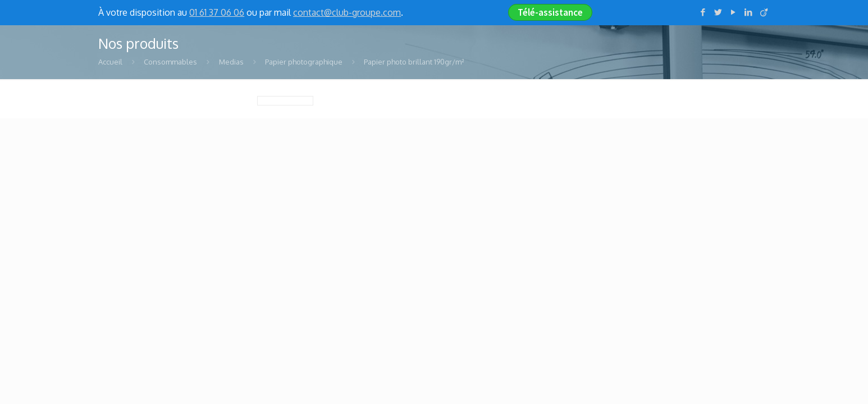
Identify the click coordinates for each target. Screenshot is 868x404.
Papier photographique (304, 62)
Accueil (110, 62)
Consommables (170, 62)
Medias (231, 62)
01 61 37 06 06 (217, 12)
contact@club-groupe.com (347, 12)
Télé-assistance (550, 12)
